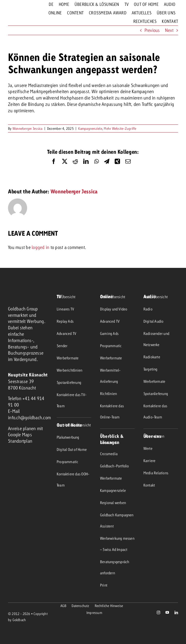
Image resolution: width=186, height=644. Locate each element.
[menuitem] (51, 4)
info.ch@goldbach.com (29, 417)
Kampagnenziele (90, 128)
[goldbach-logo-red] (18, 13)
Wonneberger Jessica (28, 128)
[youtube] (167, 612)
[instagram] (158, 612)
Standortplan (20, 441)
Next (169, 30)
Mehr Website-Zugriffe (120, 128)
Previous (152, 30)
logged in (40, 247)
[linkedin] (176, 612)
